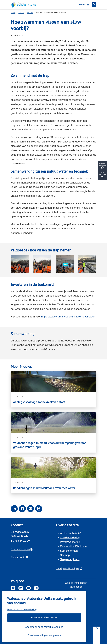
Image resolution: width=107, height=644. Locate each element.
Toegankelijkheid (70, 559)
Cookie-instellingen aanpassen (44, 635)
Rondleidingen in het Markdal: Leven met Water (44, 488)
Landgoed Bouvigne (69, 568)
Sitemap (65, 555)
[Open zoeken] (94, 5)
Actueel (21, 13)
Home (13, 13)
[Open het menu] (84, 5)
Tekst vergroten (102, 175)
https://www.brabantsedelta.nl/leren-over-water (68, 317)
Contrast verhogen (102, 166)
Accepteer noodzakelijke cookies (44, 627)
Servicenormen (69, 551)
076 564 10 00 (21, 541)
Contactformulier (22, 549)
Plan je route (19, 557)
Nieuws (30, 13)
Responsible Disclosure (74, 546)
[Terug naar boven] (97, 635)
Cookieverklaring (70, 537)
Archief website (70, 533)
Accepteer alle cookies (44, 618)
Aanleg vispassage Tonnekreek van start (39, 402)
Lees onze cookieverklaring (22, 609)
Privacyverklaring (70, 542)
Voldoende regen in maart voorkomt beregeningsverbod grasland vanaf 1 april (50, 445)
